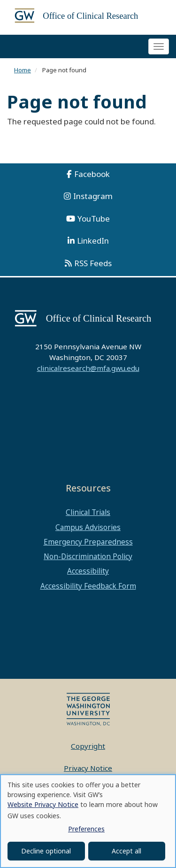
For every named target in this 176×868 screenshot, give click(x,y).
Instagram (93, 196)
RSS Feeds (93, 263)
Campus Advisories (88, 527)
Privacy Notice (88, 768)
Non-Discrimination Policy (88, 556)
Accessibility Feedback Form (88, 586)
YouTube (94, 219)
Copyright (88, 746)
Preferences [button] (86, 829)
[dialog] (88, 821)
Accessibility (88, 571)
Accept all (126, 851)
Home (23, 70)
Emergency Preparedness (88, 542)
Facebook (92, 174)
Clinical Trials (88, 512)
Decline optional (46, 851)
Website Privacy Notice (43, 804)
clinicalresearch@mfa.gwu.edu (88, 368)
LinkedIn (93, 241)
